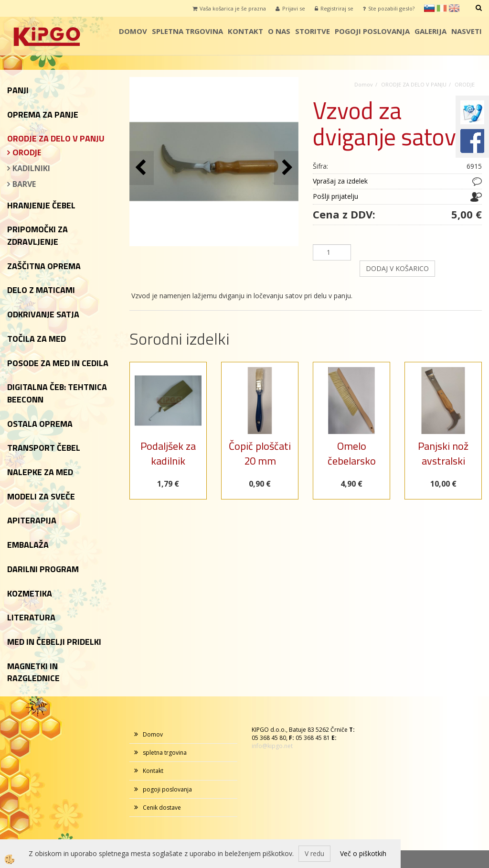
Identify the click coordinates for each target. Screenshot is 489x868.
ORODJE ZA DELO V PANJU (414, 84)
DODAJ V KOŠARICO (397, 268)
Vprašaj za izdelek (340, 181)
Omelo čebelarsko (352, 453)
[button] (286, 168)
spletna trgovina (187, 31)
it (442, 8)
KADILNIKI (31, 168)
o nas (279, 31)
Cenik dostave (162, 808)
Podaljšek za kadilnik (168, 453)
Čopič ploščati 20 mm (260, 453)
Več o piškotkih (363, 853)
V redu (314, 853)
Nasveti (467, 31)
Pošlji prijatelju (335, 196)
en (454, 8)
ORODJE (27, 152)
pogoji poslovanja (372, 31)
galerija (431, 31)
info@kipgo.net (272, 746)
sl (429, 8)
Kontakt (245, 31)
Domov (133, 31)
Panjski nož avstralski (443, 453)
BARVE (24, 184)
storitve (313, 31)
